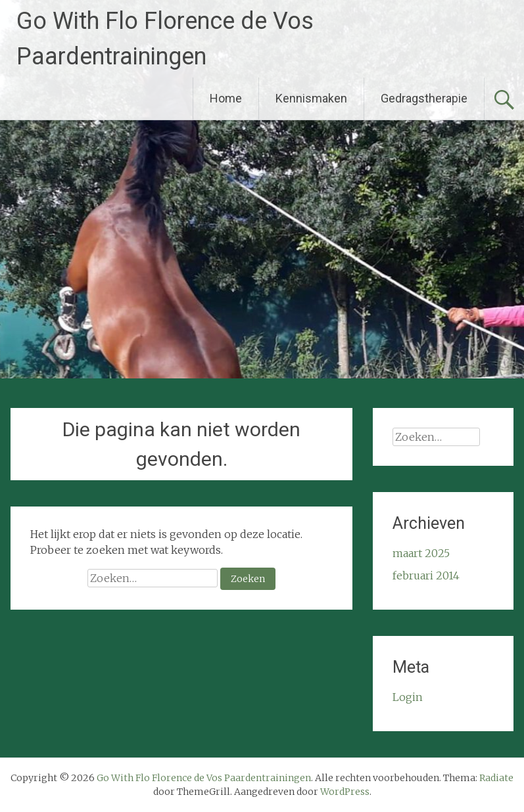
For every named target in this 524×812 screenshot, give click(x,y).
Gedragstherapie (424, 98)
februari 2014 (426, 575)
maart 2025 (421, 553)
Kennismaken (311, 98)
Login (408, 697)
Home (226, 98)
